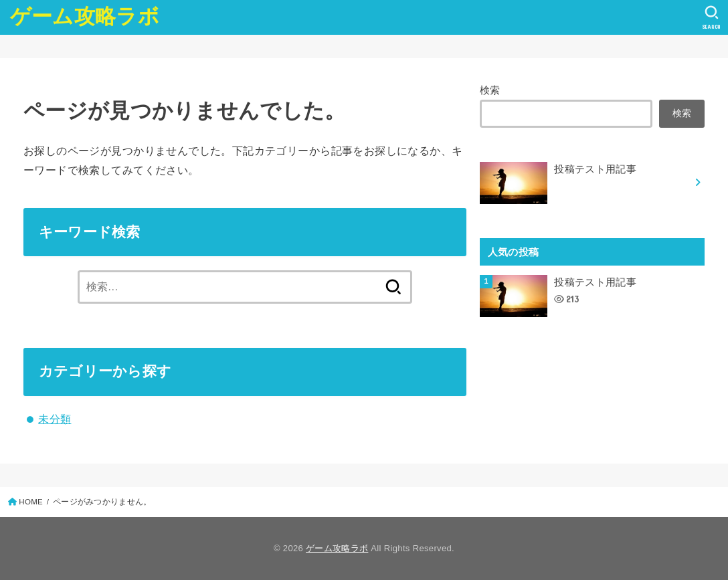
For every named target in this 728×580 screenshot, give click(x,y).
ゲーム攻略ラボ (85, 16)
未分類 (55, 419)
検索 (490, 90)
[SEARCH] (712, 17)
